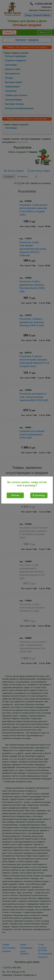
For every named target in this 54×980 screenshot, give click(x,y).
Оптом (15, 495)
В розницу (39, 495)
